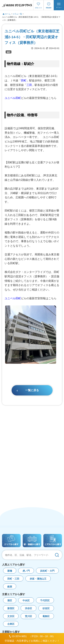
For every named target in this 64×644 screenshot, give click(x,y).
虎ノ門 (26, 571)
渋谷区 (29, 608)
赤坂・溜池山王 (38, 579)
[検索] (57, 555)
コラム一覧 (17, 14)
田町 (24, 80)
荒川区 (29, 616)
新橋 (10, 571)
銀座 (10, 587)
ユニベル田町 (13, 98)
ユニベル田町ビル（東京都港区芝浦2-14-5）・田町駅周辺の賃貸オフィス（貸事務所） (31, 19)
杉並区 (46, 608)
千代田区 (45, 601)
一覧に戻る (32, 390)
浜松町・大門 (47, 571)
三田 (29, 85)
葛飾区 (46, 616)
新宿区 (11, 608)
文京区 (11, 616)
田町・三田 (13, 579)
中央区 (26, 601)
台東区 (11, 624)
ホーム (7, 14)
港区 (9, 52)
